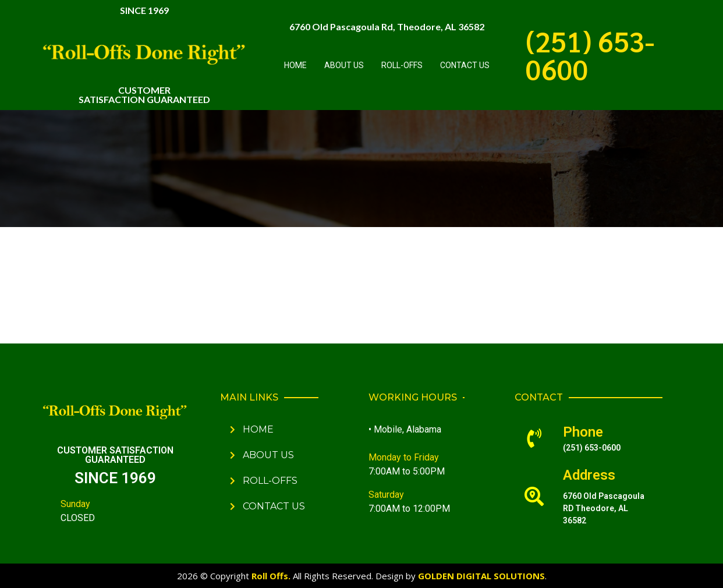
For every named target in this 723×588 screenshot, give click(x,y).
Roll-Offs (402, 65)
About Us (344, 65)
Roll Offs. (271, 576)
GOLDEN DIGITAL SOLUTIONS (481, 576)
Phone (583, 432)
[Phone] (534, 438)
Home (295, 65)
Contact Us (465, 65)
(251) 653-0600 (590, 55)
